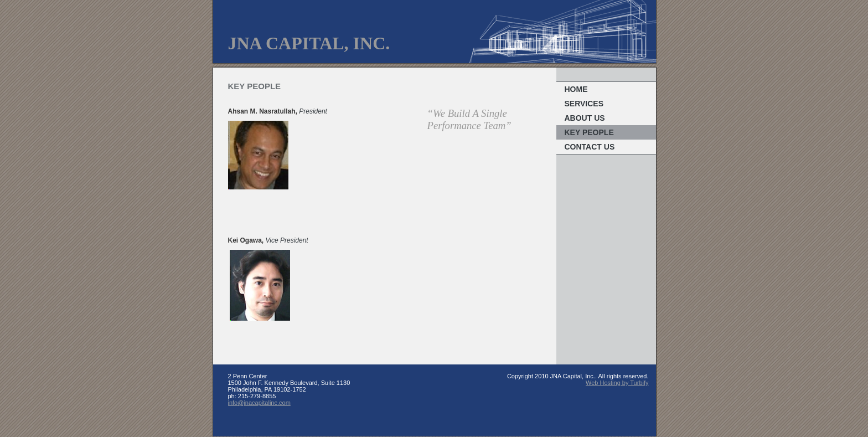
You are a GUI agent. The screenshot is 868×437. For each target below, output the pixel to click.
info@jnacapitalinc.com (259, 403)
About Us (585, 118)
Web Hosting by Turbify (617, 383)
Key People (589, 132)
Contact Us (590, 147)
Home (576, 89)
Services (584, 104)
